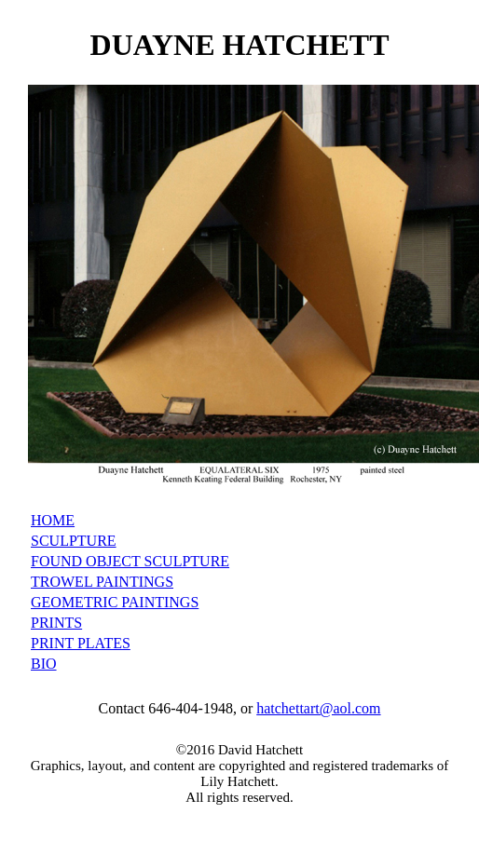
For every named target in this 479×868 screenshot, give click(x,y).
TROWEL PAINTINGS (102, 582)
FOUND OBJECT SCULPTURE (130, 561)
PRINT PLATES (81, 643)
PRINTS (56, 623)
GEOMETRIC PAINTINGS (115, 602)
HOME (53, 520)
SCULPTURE (74, 541)
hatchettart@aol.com (318, 708)
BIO (44, 664)
